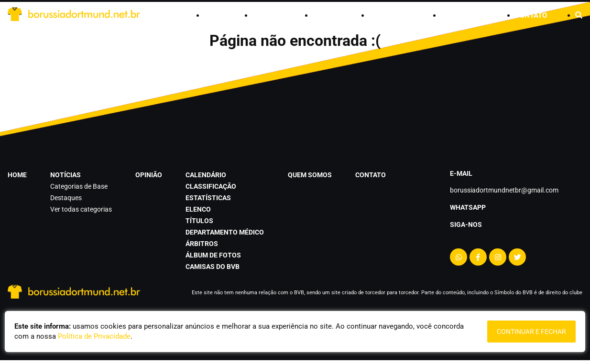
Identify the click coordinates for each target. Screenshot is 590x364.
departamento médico (225, 232)
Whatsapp (468, 207)
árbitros (202, 244)
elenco (198, 209)
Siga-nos (466, 225)
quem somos (464, 15)
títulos (199, 221)
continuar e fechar (531, 332)
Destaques (66, 198)
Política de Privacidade (94, 336)
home (214, 15)
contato (531, 15)
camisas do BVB (213, 267)
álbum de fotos (213, 255)
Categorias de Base (79, 186)
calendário (391, 15)
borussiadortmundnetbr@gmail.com (504, 190)
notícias (268, 15)
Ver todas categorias (81, 209)
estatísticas (208, 198)
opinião (327, 15)
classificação (211, 186)
